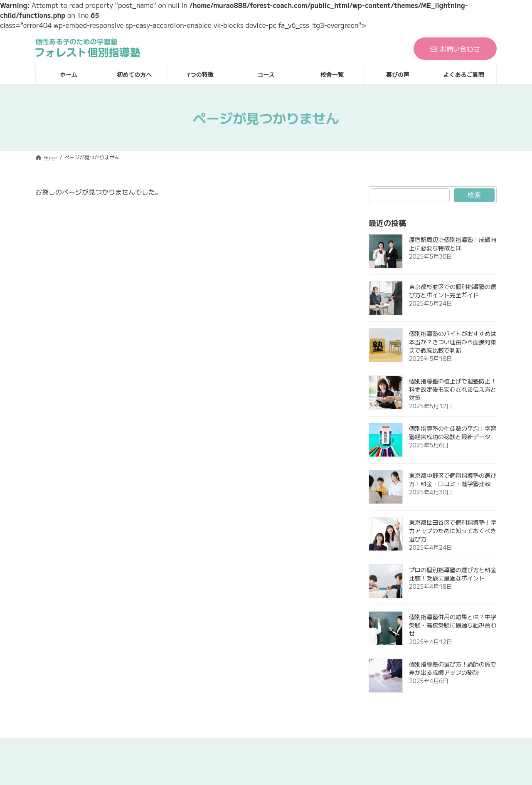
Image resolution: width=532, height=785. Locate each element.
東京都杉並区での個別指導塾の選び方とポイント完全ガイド (453, 291)
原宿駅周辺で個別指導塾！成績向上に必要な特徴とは (453, 244)
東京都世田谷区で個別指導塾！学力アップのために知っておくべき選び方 (453, 531)
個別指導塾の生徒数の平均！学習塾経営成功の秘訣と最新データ (453, 432)
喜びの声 (347, 747)
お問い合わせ (455, 49)
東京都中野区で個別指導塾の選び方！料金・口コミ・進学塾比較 (453, 479)
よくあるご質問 (400, 747)
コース (262, 747)
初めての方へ (167, 747)
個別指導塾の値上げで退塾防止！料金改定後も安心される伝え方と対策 (453, 389)
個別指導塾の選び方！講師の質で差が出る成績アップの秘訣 (453, 668)
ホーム (120, 747)
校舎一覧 (303, 747)
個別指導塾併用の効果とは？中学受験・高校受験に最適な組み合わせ (453, 625)
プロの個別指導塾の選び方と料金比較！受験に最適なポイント (453, 574)
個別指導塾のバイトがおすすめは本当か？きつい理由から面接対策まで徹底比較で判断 (453, 342)
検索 (474, 195)
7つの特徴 (219, 747)
